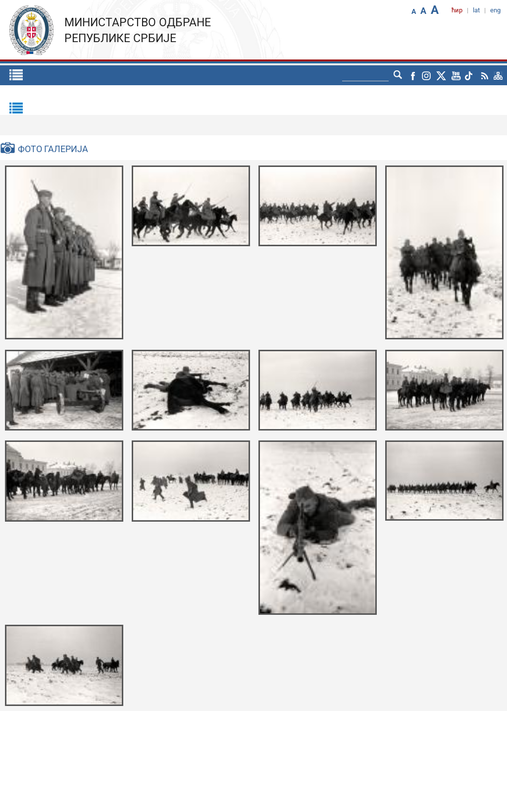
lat (476, 10)
